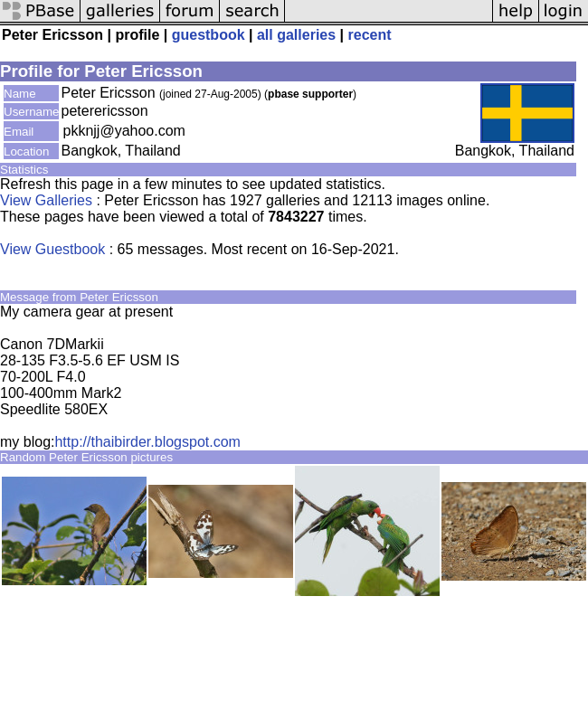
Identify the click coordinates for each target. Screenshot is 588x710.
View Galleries (46, 200)
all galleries (296, 35)
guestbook (209, 35)
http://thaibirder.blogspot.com (147, 442)
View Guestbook (52, 249)
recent (370, 35)
